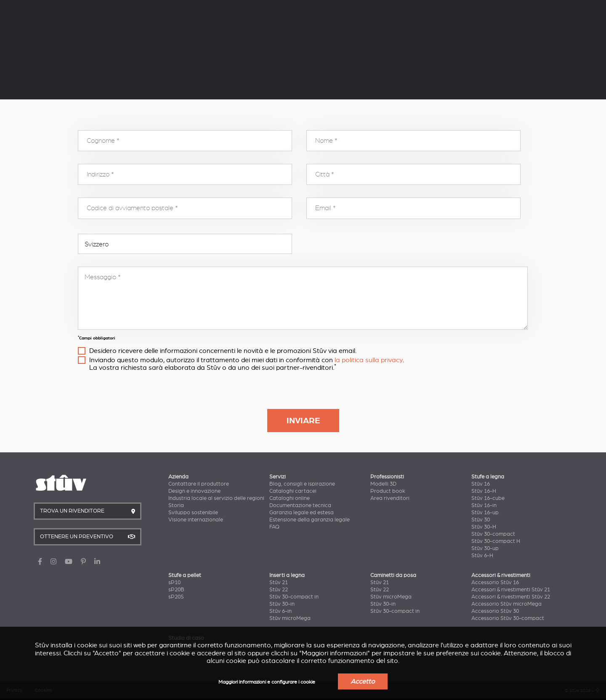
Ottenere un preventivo (552, 34)
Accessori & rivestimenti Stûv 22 (511, 597)
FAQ (274, 527)
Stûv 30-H (484, 527)
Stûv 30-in (282, 604)
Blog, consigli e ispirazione (302, 484)
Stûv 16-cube (488, 498)
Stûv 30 (481, 520)
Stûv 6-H (482, 556)
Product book (388, 491)
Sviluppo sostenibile (193, 513)
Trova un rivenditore (470, 34)
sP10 (174, 582)
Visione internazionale (196, 520)
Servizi (131, 7)
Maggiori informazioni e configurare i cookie (267, 682)
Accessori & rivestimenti (501, 575)
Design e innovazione (194, 491)
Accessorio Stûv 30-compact (508, 618)
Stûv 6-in (280, 611)
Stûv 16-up (485, 513)
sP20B (176, 590)
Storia (176, 505)
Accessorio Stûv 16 (495, 582)
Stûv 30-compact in (294, 597)
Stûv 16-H (484, 491)
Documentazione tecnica (300, 505)
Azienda (82, 7)
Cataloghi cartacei (293, 491)
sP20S (176, 597)
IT (489, 8)
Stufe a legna (92, 32)
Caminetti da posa (393, 575)
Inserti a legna (246, 32)
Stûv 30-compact (493, 534)
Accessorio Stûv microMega (506, 604)
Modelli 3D (383, 484)
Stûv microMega (290, 618)
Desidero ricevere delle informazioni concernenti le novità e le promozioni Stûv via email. (223, 351)
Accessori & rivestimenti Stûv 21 (511, 590)
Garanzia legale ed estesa (302, 513)
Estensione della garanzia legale (310, 520)
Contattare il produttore (199, 484)
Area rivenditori (390, 498)
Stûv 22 (279, 590)
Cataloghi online (290, 498)
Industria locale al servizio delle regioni (216, 498)
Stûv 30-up (485, 548)
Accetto (363, 681)
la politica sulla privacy (369, 360)
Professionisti (186, 7)
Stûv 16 (481, 484)
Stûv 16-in (484, 505)
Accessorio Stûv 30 (495, 611)
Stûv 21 (279, 582)
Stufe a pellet (168, 32)
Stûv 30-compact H (496, 541)
